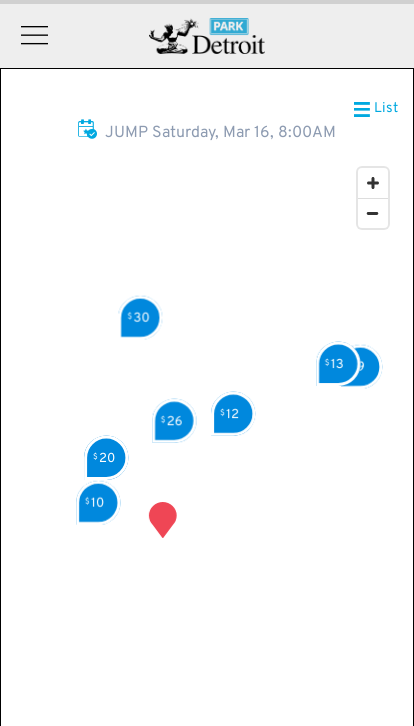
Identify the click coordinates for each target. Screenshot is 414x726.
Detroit (207, 36)
